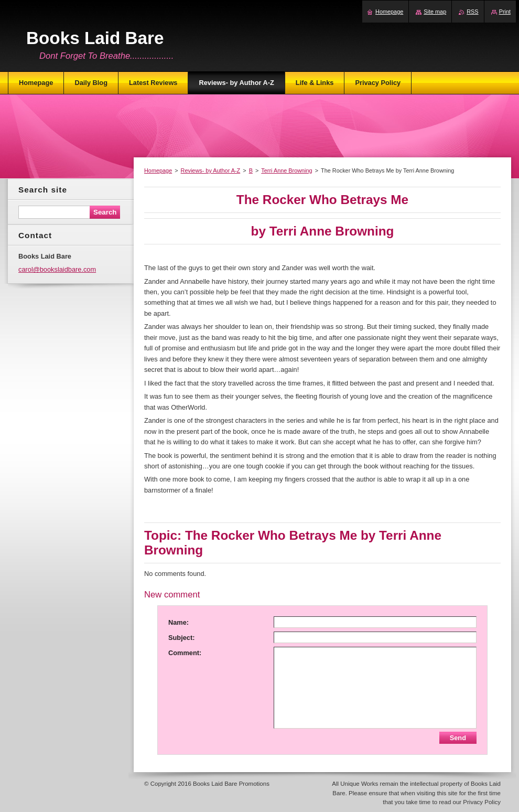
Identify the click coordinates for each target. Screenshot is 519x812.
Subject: (181, 638)
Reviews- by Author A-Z (211, 170)
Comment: (185, 653)
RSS (472, 12)
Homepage (158, 170)
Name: (179, 622)
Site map (435, 12)
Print (505, 12)
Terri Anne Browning (286, 170)
